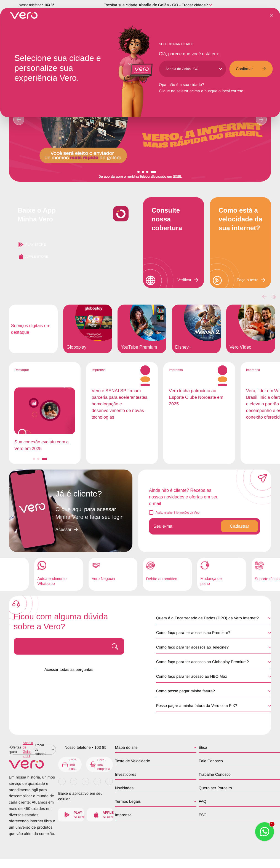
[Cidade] (194, 69)
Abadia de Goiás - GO (158, 5)
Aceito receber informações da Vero (178, 513)
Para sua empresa (100, 764)
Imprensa (123, 815)
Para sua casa (69, 764)
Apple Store (33, 257)
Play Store (32, 245)
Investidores (126, 774)
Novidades (124, 788)
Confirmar (251, 69)
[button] (274, 297)
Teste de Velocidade (133, 761)
